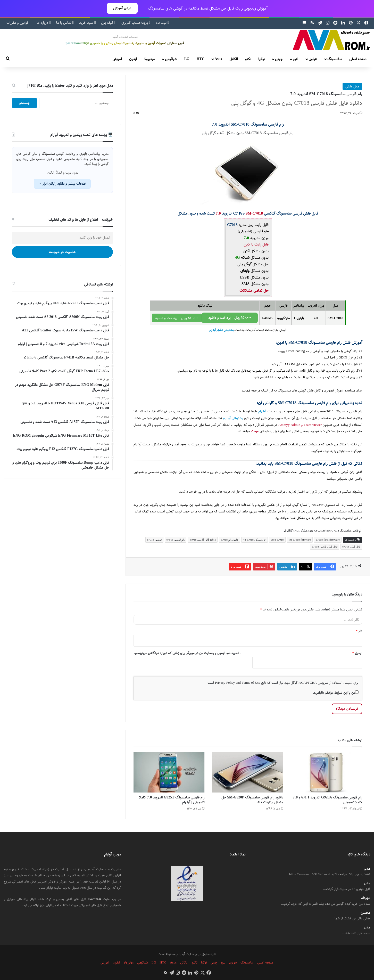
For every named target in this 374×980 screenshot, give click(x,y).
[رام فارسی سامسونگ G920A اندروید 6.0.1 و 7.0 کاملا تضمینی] (327, 772)
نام (359, 631)
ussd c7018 (277, 540)
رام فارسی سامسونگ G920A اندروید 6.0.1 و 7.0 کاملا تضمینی (327, 800)
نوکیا (262, 59)
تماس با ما (65, 23)
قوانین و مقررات (19, 23)
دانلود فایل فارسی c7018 (203, 540)
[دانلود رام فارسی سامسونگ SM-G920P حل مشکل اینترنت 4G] (248, 772)
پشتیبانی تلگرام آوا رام (221, 330)
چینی (279, 59)
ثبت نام (162, 23)
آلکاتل (234, 59)
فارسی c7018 (154, 540)
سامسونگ (335, 59)
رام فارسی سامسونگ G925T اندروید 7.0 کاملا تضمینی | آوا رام (172, 800)
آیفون (133, 59)
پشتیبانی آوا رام (233, 418)
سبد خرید (88, 23)
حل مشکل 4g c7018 (255, 540)
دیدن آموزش (122, 8)
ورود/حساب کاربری (136, 23)
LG (187, 59)
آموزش (117, 59)
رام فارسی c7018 (176, 540)
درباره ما (44, 23)
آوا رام (262, 411)
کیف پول (109, 23)
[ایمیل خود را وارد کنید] (62, 238)
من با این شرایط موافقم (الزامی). (336, 693)
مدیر (367, 869)
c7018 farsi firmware (328, 540)
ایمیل (357, 653)
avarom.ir (94, 899)
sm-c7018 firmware (300, 540)
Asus (218, 59)
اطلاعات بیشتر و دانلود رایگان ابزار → (62, 184)
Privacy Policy (225, 683)
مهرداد (366, 898)
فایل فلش (352, 86)
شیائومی (171, 59)
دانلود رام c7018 (229, 540)
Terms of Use (251, 683)
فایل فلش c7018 (351, 547)
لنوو (296, 59)
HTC (201, 59)
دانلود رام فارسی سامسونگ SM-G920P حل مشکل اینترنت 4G (252, 800)
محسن (365, 913)
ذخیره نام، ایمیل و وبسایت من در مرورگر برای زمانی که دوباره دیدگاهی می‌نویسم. (186, 653)
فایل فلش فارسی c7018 (325, 547)
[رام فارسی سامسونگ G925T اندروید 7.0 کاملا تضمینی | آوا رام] (169, 772)
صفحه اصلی (358, 59)
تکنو (248, 59)
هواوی (313, 59)
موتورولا (149, 59)
